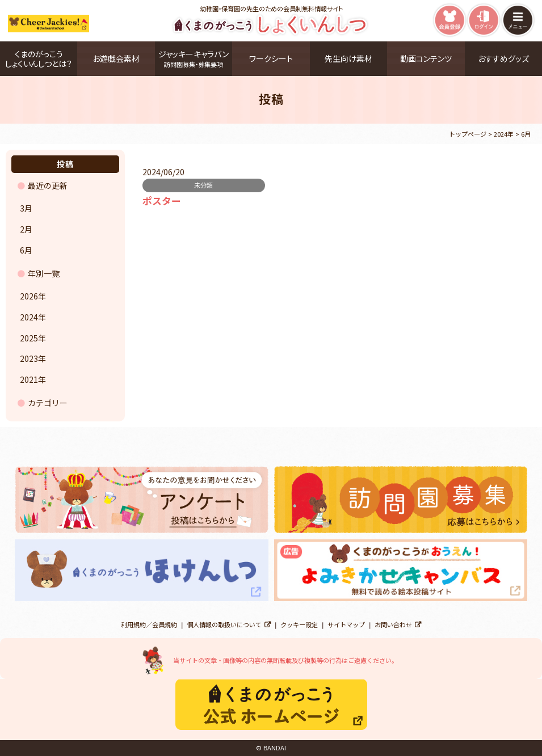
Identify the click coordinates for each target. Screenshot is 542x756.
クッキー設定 (299, 624)
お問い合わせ (393, 624)
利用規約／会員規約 (149, 624)
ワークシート (271, 58)
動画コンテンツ (426, 58)
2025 (29, 338)
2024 (29, 317)
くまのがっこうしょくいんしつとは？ (39, 59)
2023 (29, 358)
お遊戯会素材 (116, 58)
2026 (29, 296)
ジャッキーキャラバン (194, 58)
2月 (26, 229)
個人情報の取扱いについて (224, 624)
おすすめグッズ (503, 58)
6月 (26, 250)
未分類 (203, 185)
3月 (26, 208)
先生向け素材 (348, 58)
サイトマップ (346, 624)
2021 (29, 379)
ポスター (162, 201)
